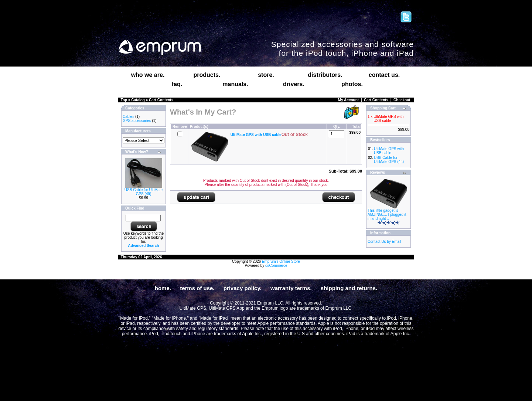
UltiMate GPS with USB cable (389, 151)
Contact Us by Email (384, 242)
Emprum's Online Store (281, 261)
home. (163, 288)
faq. (177, 84)
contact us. (384, 75)
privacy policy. (243, 288)
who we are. (148, 75)
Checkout (402, 100)
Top (124, 100)
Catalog (138, 100)
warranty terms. (291, 288)
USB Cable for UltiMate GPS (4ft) (144, 192)
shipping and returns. (349, 288)
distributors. (325, 75)
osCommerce (276, 266)
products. (207, 75)
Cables (128, 117)
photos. (352, 84)
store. (266, 75)
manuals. (235, 84)
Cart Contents (161, 100)
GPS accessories (137, 121)
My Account (348, 100)
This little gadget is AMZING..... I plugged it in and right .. (387, 215)
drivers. (294, 84)
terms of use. (197, 288)
